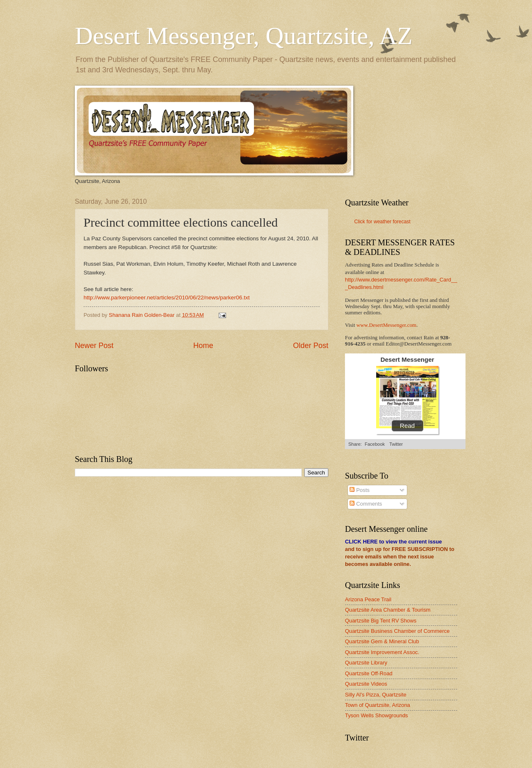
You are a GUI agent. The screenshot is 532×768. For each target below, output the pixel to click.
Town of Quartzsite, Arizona (378, 705)
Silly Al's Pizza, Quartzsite (376, 695)
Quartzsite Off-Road (369, 673)
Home (203, 346)
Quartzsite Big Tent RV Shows (381, 621)
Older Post (311, 346)
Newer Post (94, 346)
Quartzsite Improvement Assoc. (382, 652)
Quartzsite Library (366, 663)
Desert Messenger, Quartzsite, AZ (244, 36)
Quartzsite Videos (366, 684)
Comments (366, 504)
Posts (360, 490)
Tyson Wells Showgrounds (376, 715)
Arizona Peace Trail (368, 599)
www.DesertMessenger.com (387, 325)
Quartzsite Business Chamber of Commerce (397, 631)
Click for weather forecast (382, 222)
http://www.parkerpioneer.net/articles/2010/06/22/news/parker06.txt (167, 298)
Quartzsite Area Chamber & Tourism (388, 610)
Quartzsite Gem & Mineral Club (382, 641)
